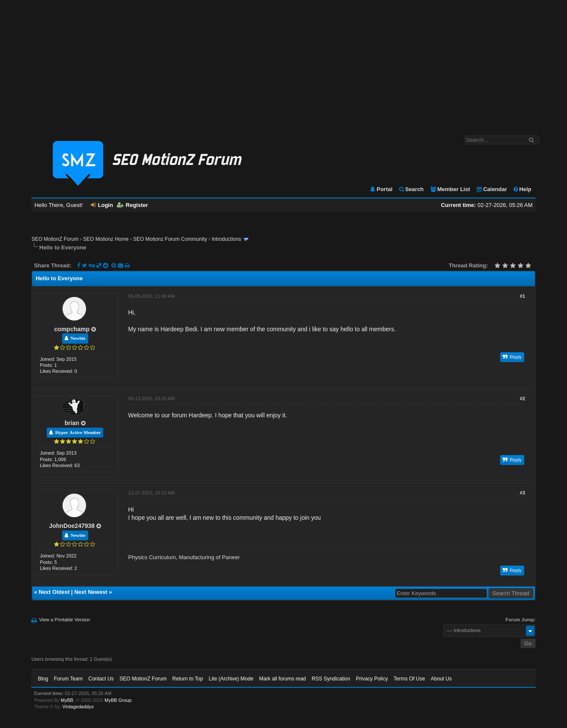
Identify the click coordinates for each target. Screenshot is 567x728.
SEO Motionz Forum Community (170, 239)
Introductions (226, 239)
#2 (522, 398)
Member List (450, 189)
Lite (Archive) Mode (231, 679)
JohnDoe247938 (72, 526)
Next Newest (91, 592)
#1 (522, 296)
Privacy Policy (372, 679)
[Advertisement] (283, 63)
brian (72, 423)
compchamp (72, 329)
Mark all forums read (282, 679)
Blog (43, 679)
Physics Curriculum (152, 557)
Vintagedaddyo (78, 707)
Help (522, 189)
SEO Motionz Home (106, 239)
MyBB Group (118, 700)
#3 (522, 493)
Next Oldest (54, 592)
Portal (381, 189)
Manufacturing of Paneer (209, 557)
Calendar (491, 189)
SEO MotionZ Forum (55, 239)
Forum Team (68, 679)
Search (411, 189)
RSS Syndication (331, 679)
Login (102, 205)
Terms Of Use (409, 679)
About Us (441, 679)
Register (133, 205)
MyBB (67, 700)
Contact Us (101, 679)
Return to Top (188, 679)
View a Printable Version (64, 620)
